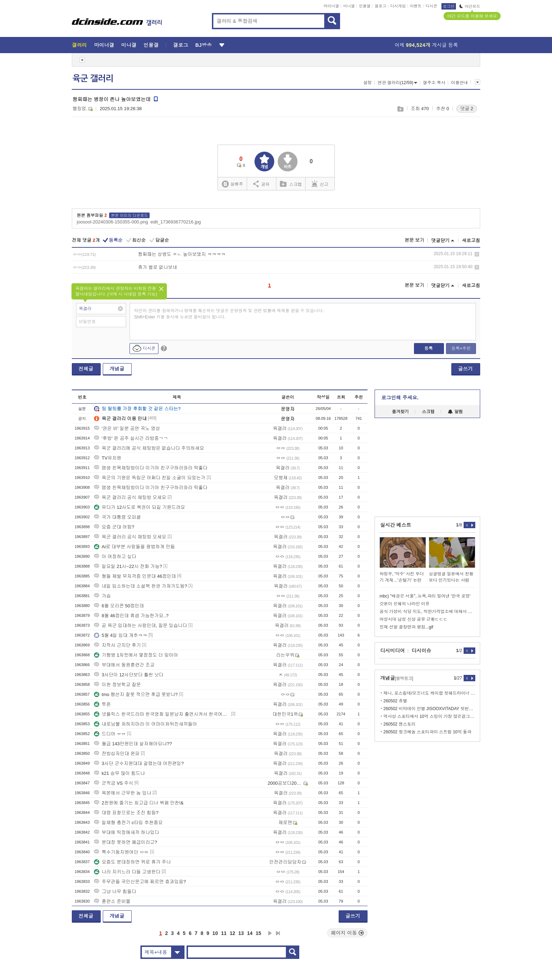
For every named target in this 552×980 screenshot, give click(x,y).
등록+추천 (461, 348)
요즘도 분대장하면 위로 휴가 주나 (132, 862)
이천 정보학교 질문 (117, 685)
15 (258, 933)
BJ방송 (204, 45)
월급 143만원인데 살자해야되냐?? (133, 744)
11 (224, 933)
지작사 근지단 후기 (117, 645)
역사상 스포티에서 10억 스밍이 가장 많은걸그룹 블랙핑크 (429, 716)
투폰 (102, 704)
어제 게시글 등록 (426, 45)
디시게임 (398, 6)
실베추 (232, 184)
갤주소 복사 (434, 83)
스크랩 (400, 109)
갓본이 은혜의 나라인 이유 (404, 604)
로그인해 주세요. (400, 398)
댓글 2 (467, 109)
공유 (261, 184)
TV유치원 (108, 458)
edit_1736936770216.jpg (175, 222)
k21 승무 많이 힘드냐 (120, 773)
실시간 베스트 (396, 525)
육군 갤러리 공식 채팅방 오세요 (130, 497)
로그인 (449, 6)
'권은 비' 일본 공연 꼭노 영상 (127, 428)
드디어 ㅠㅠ (110, 734)
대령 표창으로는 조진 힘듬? (126, 813)
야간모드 (470, 6)
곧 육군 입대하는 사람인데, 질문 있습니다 (141, 625)
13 (241, 933)
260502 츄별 (395, 701)
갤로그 (380, 6)
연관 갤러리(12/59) (397, 83)
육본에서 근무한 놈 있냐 (123, 793)
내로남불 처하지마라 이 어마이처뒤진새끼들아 (146, 724)
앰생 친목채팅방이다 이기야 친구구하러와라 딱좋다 (151, 468)
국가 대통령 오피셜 (117, 517)
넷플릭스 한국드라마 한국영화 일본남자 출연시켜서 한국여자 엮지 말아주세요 (162, 714)
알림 (455, 412)
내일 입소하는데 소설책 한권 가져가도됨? (141, 586)
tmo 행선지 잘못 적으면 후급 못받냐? (136, 694)
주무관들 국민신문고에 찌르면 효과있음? (140, 882)
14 (250, 933)
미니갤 (349, 6)
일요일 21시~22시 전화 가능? (128, 566)
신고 (320, 184)
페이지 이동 (347, 933)
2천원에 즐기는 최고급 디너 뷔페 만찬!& (139, 803)
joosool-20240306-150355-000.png (112, 222)
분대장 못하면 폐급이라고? (126, 842)
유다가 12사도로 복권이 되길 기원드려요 (140, 507)
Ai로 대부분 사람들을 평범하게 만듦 (134, 547)
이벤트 (416, 6)
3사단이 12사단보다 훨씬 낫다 (129, 675)
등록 (428, 348)
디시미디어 (393, 651)
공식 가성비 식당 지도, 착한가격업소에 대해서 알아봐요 (427, 612)
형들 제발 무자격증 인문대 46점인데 (135, 576)
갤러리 (79, 45)
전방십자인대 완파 (117, 754)
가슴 (102, 596)
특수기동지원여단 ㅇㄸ (121, 852)
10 (215, 933)
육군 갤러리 (93, 78)
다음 (270, 933)
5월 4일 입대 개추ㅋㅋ (121, 635)
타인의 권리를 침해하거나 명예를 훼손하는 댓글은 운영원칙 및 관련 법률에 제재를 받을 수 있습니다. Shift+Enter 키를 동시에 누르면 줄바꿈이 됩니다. (229, 314)
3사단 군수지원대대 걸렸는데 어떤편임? (139, 763)
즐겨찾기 (400, 412)
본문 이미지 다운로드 (129, 215)
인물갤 (365, 6)
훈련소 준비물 (112, 901)
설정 (368, 83)
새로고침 (471, 241)
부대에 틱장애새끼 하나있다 (127, 832)
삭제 (477, 254)
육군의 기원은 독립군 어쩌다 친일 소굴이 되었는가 (150, 478)
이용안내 (459, 83)
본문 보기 (414, 240)
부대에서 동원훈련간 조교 (124, 665)
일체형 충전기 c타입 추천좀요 (128, 823)
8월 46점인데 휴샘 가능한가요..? (131, 616)
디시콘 (431, 6)
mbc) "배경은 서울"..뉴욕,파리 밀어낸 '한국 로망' (425, 596)
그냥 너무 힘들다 (115, 892)
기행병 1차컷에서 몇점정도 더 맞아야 (136, 655)
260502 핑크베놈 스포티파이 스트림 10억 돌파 (427, 732)
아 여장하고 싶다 (115, 557)
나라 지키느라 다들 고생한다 (127, 872)
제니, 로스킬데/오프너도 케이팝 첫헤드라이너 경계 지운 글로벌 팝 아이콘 (429, 693)
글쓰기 (465, 369)
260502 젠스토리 (399, 724)
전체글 (86, 369)
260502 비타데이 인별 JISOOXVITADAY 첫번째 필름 (429, 709)
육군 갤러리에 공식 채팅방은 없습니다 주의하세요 (149, 448)
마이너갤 (331, 6)
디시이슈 (421, 651)
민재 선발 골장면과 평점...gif (406, 627)
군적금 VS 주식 (114, 783)
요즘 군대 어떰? (114, 527)
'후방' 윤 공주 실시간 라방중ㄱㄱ (131, 438)
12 (233, 933)
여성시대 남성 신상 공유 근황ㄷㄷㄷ (413, 619)
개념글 (117, 369)
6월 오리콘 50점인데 (119, 606)
